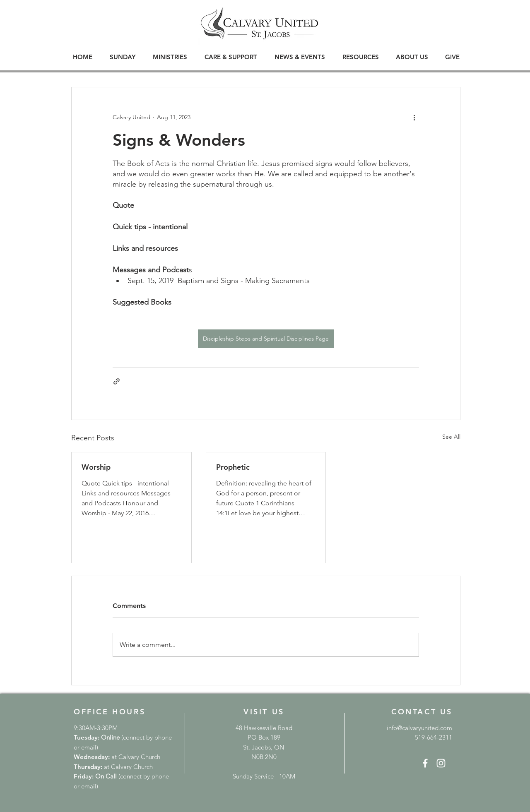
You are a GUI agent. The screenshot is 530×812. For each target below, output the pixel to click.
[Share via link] (117, 381)
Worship (96, 467)
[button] (123, 57)
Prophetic (233, 467)
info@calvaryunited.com (419, 728)
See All (451, 437)
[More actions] (414, 117)
